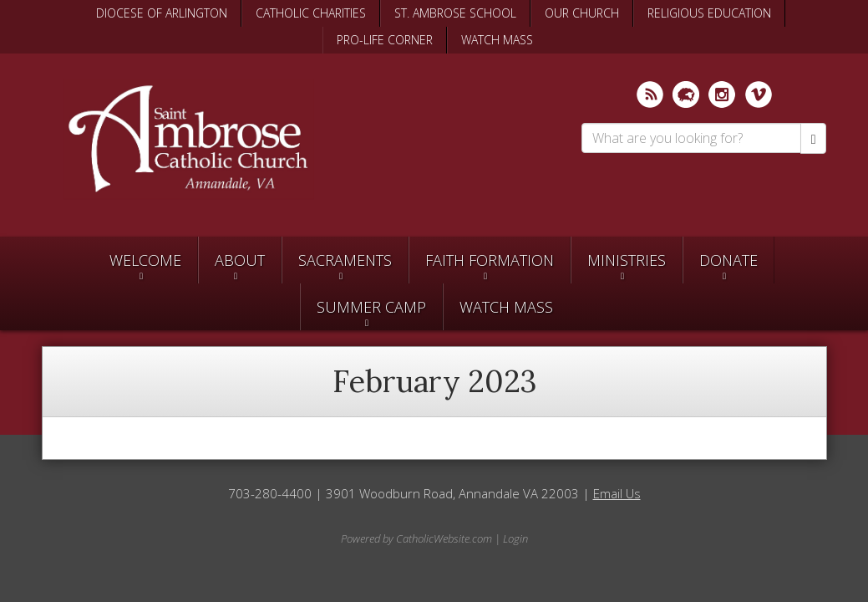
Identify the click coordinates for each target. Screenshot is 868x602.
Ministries (627, 260)
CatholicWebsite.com (444, 538)
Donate (728, 260)
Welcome (145, 260)
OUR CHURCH (582, 13)
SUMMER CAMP (371, 307)
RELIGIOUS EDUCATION (709, 13)
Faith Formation (490, 260)
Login (515, 538)
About (240, 260)
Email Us (617, 493)
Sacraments (345, 260)
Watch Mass (506, 307)
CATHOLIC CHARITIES (311, 13)
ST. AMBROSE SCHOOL (455, 13)
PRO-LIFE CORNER (385, 40)
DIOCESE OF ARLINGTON (162, 13)
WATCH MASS (497, 40)
